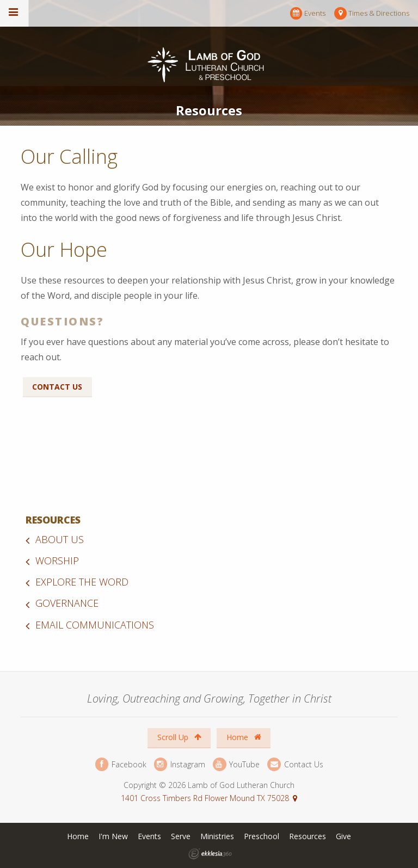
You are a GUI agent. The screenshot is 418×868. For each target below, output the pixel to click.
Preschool (262, 836)
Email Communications (95, 625)
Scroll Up (179, 737)
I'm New (113, 836)
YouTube (236, 764)
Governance (67, 603)
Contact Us (57, 387)
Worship (57, 561)
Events (308, 13)
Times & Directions (372, 13)
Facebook (121, 764)
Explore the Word (82, 582)
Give (343, 836)
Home (244, 737)
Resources (53, 520)
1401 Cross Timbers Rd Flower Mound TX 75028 (205, 798)
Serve (181, 836)
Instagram (180, 764)
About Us (60, 539)
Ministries (217, 836)
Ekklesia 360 (210, 854)
